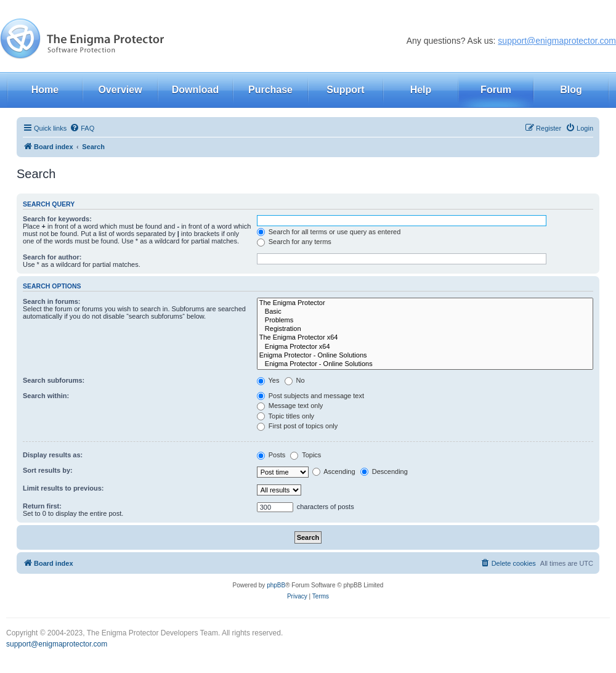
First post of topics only (298, 426)
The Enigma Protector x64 (425, 338)
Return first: (42, 506)
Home (45, 90)
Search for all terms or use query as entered (329, 232)
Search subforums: (54, 380)
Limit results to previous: (63, 488)
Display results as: (53, 455)
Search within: (46, 396)
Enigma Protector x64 (425, 347)
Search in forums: (52, 301)
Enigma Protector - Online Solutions (425, 356)
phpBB (276, 585)
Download (195, 90)
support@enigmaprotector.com (557, 41)
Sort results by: (48, 470)
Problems (425, 320)
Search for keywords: (57, 219)
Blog (571, 90)
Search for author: (52, 257)
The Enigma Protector (425, 303)
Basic (425, 312)
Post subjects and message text (310, 396)
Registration (425, 329)
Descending (384, 471)
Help (421, 90)
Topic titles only (286, 416)
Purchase (270, 90)
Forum (496, 90)
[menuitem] (82, 128)
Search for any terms (294, 242)
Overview (120, 90)
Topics (306, 455)
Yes (268, 380)
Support (345, 90)
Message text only (290, 406)
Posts (271, 455)
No (295, 380)
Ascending (334, 471)
